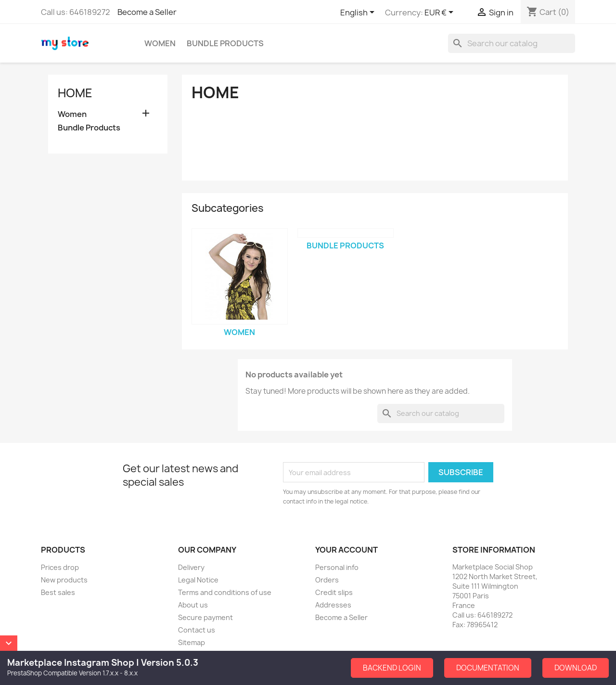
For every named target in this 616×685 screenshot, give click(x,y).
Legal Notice (198, 580)
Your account (346, 550)
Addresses (333, 605)
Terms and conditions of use (225, 592)
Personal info (337, 567)
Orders (327, 580)
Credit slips (334, 592)
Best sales (58, 592)
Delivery (191, 567)
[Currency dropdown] (441, 13)
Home (75, 93)
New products (64, 580)
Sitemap (192, 642)
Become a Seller (147, 12)
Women (160, 43)
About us (193, 605)
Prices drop (60, 567)
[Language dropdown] (359, 13)
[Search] (512, 43)
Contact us (197, 630)
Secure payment (205, 617)
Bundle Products (225, 43)
